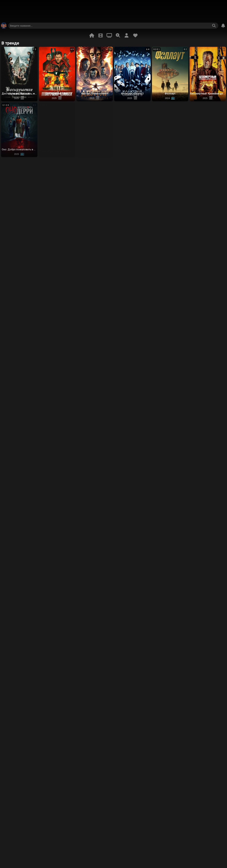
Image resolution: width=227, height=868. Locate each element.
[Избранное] (135, 35)
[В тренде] (92, 35)
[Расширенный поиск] (118, 35)
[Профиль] (127, 35)
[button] (19, 74)
